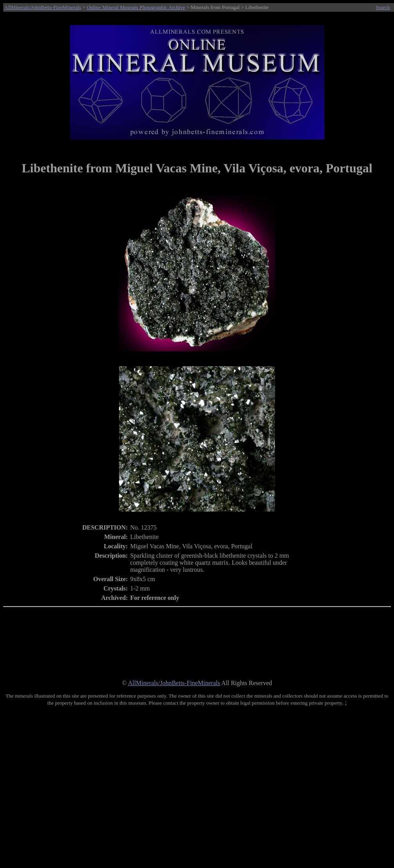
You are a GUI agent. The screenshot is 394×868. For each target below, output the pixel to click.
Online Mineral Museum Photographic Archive (136, 7)
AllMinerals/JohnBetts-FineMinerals (43, 7)
